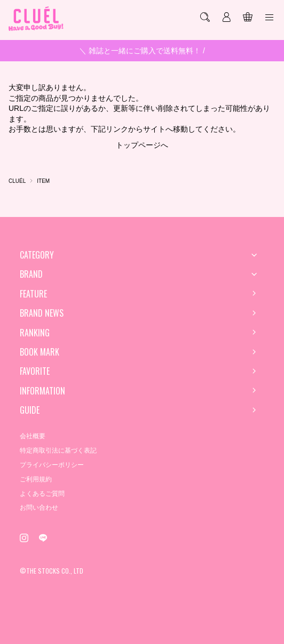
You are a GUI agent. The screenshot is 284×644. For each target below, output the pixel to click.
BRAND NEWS (42, 313)
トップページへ (142, 145)
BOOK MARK (40, 352)
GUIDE (30, 410)
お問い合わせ (39, 508)
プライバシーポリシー (52, 465)
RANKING (35, 333)
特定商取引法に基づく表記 (58, 450)
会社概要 (33, 436)
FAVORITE (35, 371)
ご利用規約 (36, 479)
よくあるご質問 (42, 494)
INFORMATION (42, 391)
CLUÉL (17, 181)
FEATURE (33, 294)
